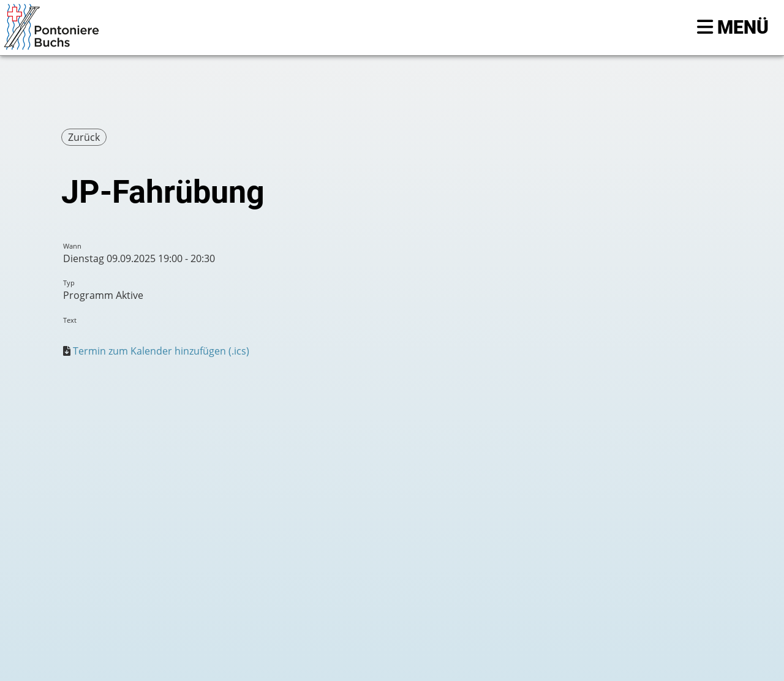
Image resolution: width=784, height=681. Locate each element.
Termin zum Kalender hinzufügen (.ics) (161, 351)
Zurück (84, 137)
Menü (733, 27)
